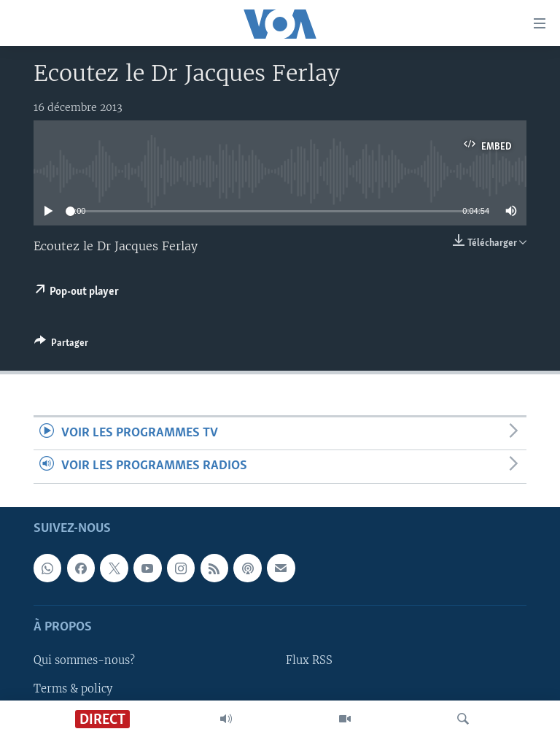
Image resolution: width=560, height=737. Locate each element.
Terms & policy (73, 688)
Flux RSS (309, 660)
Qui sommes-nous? (84, 660)
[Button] (61, 345)
